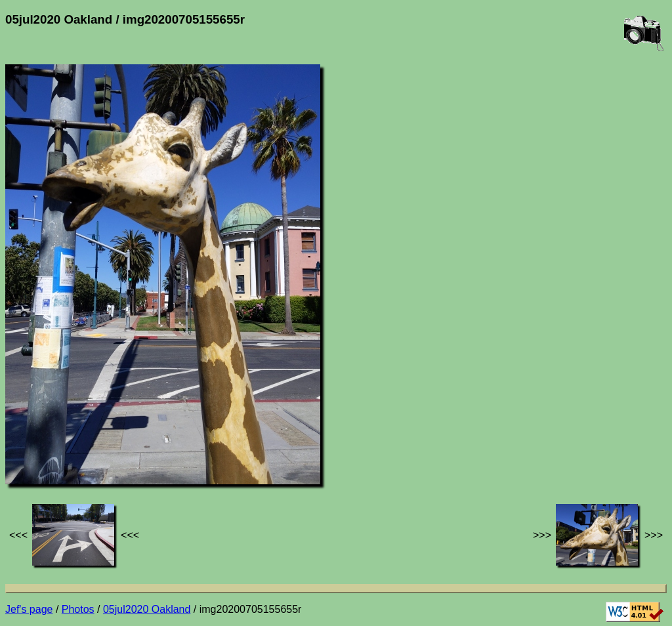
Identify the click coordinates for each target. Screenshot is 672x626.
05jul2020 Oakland (147, 609)
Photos (78, 609)
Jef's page (29, 609)
